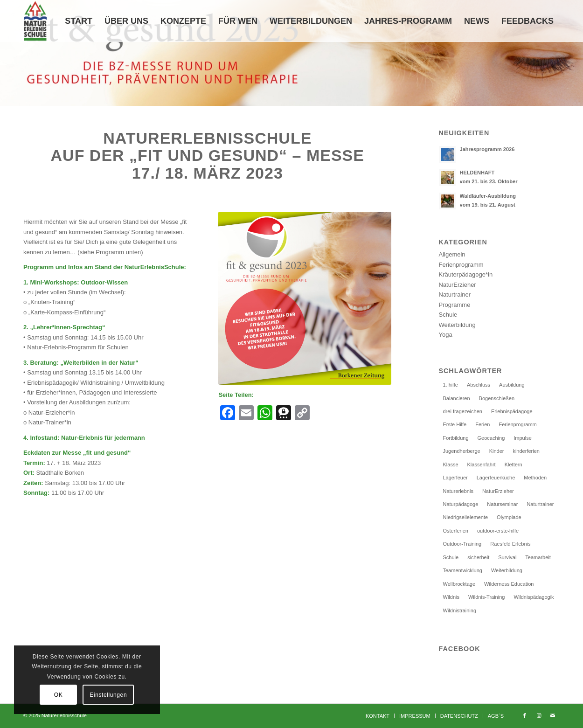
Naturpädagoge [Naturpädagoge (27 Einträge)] (461, 504)
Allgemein (452, 254)
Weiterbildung (457, 325)
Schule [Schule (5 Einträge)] (451, 557)
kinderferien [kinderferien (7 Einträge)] (526, 451)
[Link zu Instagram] (539, 715)
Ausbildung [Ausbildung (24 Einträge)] (512, 385)
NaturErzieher (458, 285)
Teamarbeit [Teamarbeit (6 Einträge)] (538, 557)
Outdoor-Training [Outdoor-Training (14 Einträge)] (462, 544)
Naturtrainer (455, 295)
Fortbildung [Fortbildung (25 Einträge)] (456, 438)
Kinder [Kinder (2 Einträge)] (497, 451)
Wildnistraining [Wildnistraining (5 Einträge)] (460, 610)
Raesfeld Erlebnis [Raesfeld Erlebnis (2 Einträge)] (510, 544)
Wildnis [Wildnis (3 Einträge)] (451, 597)
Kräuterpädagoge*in (466, 274)
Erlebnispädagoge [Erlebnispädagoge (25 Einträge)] (512, 411)
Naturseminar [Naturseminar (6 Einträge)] (502, 504)
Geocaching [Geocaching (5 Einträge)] (491, 438)
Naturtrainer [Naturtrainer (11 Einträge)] (540, 504)
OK (59, 695)
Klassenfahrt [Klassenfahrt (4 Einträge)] (482, 465)
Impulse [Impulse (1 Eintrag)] (523, 438)
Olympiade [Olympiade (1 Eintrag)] (509, 517)
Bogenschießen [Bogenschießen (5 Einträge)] (497, 398)
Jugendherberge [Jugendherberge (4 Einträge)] (462, 451)
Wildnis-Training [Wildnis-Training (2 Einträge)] (486, 597)
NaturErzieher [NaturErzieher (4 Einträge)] (498, 491)
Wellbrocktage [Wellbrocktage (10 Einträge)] (459, 584)
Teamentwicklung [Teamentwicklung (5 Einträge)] (463, 570)
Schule (448, 315)
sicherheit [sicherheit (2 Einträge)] (478, 557)
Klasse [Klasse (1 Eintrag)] (451, 465)
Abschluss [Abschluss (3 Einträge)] (479, 385)
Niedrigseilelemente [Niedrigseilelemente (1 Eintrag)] (466, 517)
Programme (455, 305)
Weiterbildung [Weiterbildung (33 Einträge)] (507, 570)
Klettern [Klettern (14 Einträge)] (514, 465)
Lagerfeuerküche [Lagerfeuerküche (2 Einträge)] (496, 478)
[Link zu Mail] (553, 715)
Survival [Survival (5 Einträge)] (507, 557)
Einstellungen (108, 695)
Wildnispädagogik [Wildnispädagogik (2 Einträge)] (534, 597)
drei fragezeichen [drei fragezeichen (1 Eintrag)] (463, 411)
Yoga (446, 335)
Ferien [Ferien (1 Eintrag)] (482, 424)
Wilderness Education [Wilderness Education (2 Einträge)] (509, 584)
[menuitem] (79, 21)
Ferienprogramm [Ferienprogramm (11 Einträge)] (517, 424)
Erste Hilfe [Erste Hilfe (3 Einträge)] (455, 424)
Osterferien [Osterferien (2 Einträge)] (456, 531)
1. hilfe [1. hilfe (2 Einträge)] (451, 385)
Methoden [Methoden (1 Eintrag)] (535, 478)
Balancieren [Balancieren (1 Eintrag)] (457, 398)
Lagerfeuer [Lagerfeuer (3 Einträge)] (455, 478)
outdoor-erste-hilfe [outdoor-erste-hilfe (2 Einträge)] (498, 531)
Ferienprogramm (461, 265)
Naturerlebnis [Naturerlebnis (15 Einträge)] (458, 491)
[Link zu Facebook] (525, 715)
